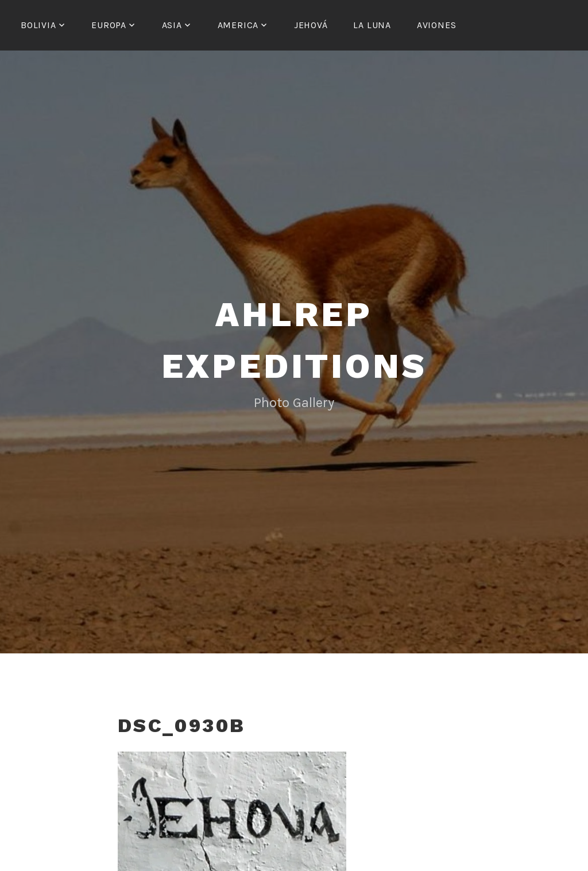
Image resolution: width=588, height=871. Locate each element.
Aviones (437, 25)
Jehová (311, 25)
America (238, 25)
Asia (172, 25)
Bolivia (38, 25)
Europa (109, 25)
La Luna (372, 25)
